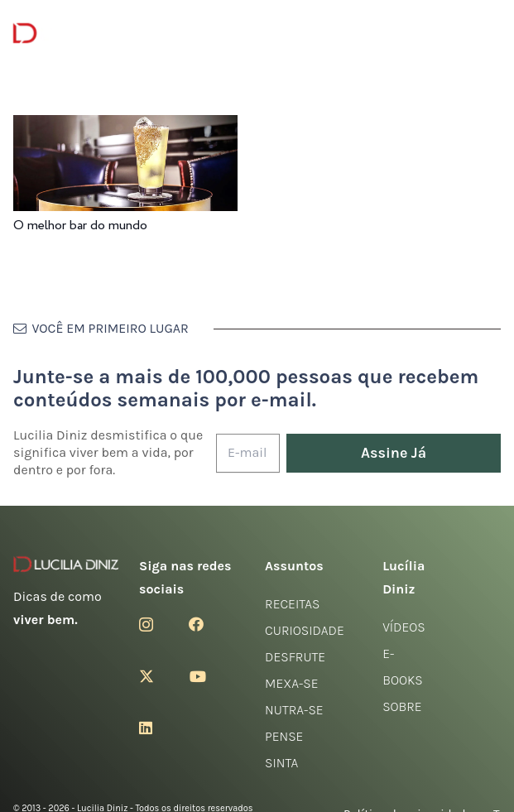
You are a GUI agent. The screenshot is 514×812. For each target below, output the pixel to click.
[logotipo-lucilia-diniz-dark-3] (81, 34)
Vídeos (404, 627)
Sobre (402, 706)
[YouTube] (198, 676)
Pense (284, 736)
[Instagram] (146, 625)
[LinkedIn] (146, 728)
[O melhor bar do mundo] (125, 126)
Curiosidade (305, 630)
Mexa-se (291, 683)
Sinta (281, 763)
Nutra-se (294, 710)
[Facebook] (196, 624)
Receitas (292, 604)
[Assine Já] (394, 453)
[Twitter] (147, 676)
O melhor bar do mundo (80, 226)
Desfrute (295, 657)
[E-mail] (248, 453)
